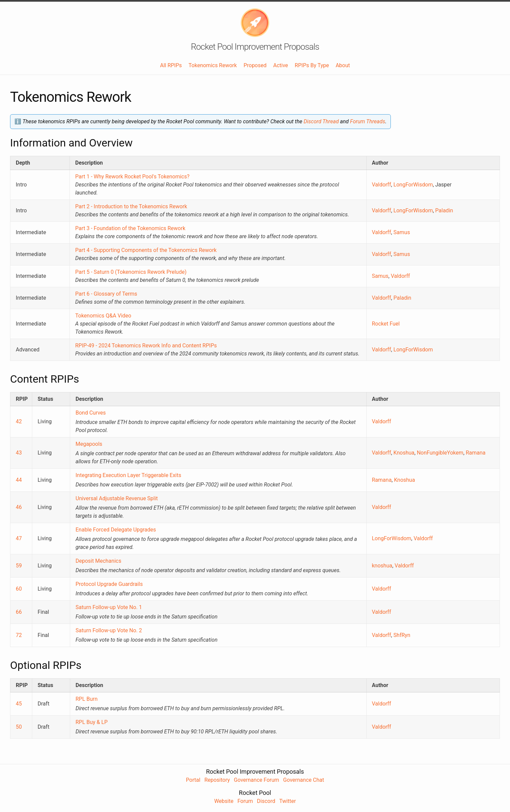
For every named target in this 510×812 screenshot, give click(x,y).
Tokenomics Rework (213, 65)
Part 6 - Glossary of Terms (106, 294)
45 (19, 704)
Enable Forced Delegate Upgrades (116, 530)
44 (19, 480)
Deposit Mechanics (98, 561)
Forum (245, 801)
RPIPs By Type (312, 65)
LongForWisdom (413, 185)
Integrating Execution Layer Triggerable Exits (128, 475)
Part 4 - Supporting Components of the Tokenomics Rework (146, 250)
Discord (266, 801)
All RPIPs (171, 65)
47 (19, 538)
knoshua (382, 566)
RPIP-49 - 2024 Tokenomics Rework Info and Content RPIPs (146, 346)
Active (281, 65)
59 (19, 566)
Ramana (476, 453)
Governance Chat (304, 780)
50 (19, 727)
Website (224, 801)
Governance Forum (257, 780)
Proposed (255, 65)
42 (19, 421)
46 (19, 507)
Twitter (288, 801)
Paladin (444, 210)
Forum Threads (368, 121)
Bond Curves (91, 413)
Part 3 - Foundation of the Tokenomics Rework (130, 228)
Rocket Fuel (386, 324)
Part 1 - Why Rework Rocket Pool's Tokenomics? (132, 177)
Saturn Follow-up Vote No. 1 (109, 607)
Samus (402, 232)
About (343, 65)
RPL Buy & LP (92, 722)
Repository (217, 780)
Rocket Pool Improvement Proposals (255, 47)
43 (19, 453)
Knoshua (404, 453)
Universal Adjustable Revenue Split (117, 498)
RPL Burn (87, 699)
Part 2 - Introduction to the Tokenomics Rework (131, 206)
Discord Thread (321, 121)
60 (19, 589)
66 (19, 612)
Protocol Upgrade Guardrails (109, 584)
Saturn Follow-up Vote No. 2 (109, 630)
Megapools (89, 444)
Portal (193, 780)
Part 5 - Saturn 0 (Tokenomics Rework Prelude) (131, 272)
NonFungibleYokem (440, 453)
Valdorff (382, 185)
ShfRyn (402, 635)
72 (19, 635)
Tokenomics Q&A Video (103, 316)
